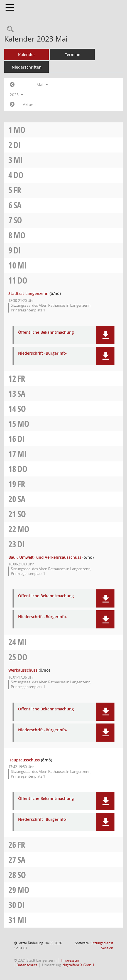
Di (17, 145)
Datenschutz (27, 965)
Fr (17, 190)
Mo (19, 130)
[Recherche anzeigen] (9, 29)
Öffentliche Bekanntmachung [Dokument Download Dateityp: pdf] (46, 332)
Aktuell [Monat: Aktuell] (29, 104)
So (18, 220)
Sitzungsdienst (102, 946)
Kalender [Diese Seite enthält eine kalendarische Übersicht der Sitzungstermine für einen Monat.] (27, 55)
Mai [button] (42, 85)
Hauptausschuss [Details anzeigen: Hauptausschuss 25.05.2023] (24, 760)
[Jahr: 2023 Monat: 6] (12, 105)
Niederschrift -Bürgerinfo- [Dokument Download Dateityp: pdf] (43, 353)
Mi (18, 160)
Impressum (71, 960)
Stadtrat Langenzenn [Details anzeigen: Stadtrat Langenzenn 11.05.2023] (28, 293)
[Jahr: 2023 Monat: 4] (12, 85)
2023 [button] (16, 95)
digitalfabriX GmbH (78, 965)
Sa (18, 205)
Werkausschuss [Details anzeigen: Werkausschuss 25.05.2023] (23, 670)
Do (19, 175)
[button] (105, 335)
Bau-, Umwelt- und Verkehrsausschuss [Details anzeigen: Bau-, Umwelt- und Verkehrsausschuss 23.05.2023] (45, 557)
